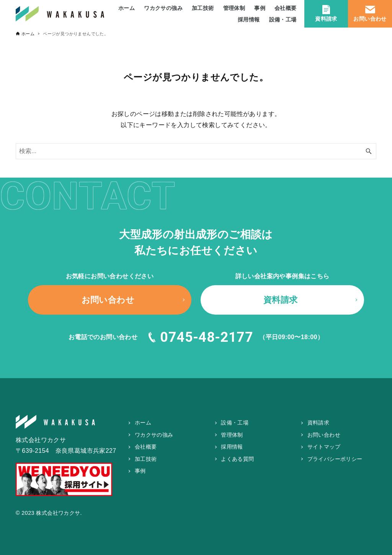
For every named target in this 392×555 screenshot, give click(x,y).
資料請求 (326, 13)
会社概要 (146, 447)
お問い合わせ (370, 13)
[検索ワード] (196, 151)
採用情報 (232, 447)
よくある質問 (237, 459)
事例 (140, 471)
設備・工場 (235, 423)
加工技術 (146, 459)
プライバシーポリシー (335, 459)
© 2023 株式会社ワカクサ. (49, 513)
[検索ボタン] (369, 151)
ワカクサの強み (154, 435)
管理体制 (232, 435)
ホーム (143, 423)
